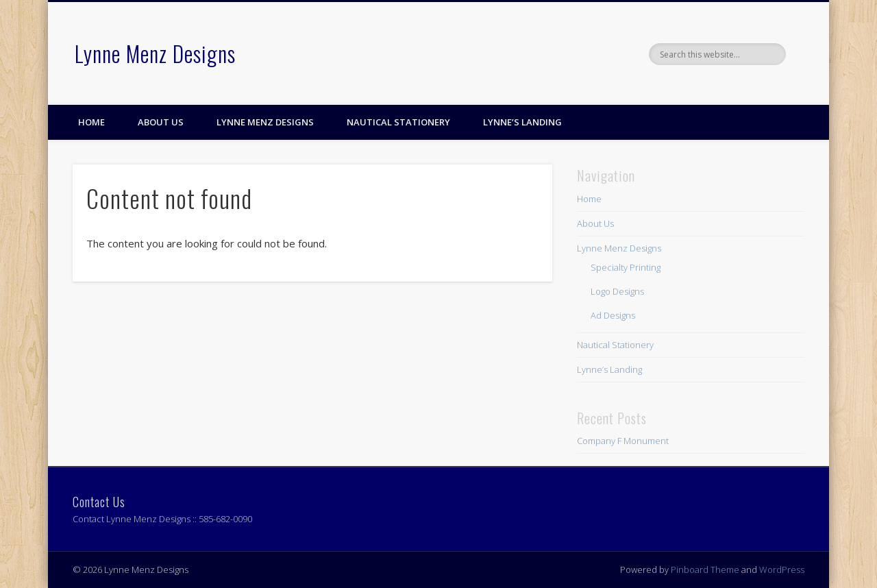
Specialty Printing (626, 267)
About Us (161, 122)
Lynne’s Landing (522, 122)
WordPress (782, 569)
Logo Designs (617, 291)
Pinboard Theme (705, 569)
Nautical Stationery (398, 122)
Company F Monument (623, 441)
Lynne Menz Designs (155, 53)
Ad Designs (613, 315)
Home (91, 122)
